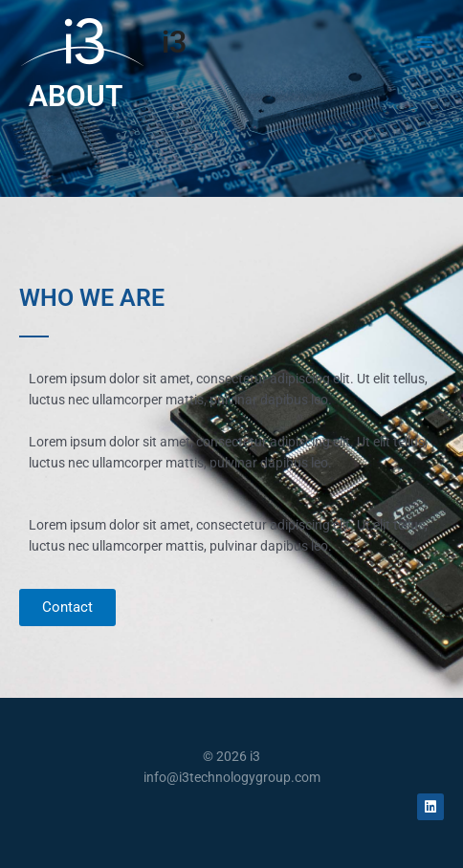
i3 (174, 42)
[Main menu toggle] (425, 42)
